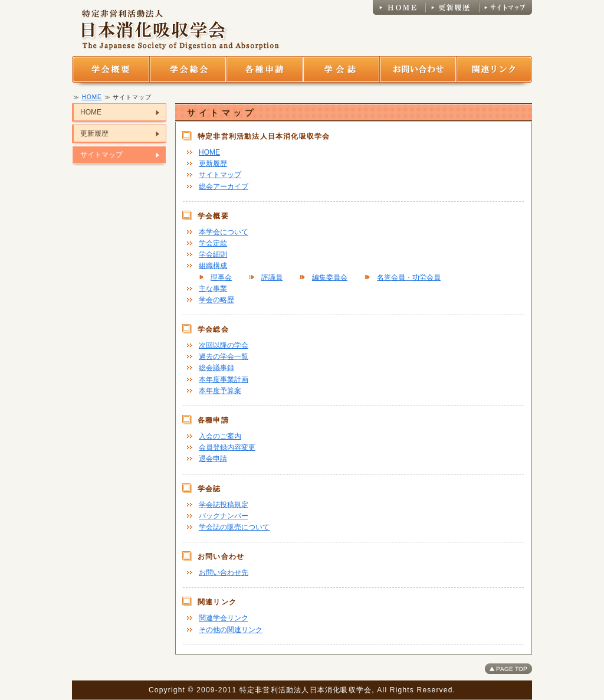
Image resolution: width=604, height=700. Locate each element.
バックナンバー (224, 516)
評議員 (272, 277)
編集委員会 (330, 277)
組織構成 (213, 266)
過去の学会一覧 (224, 356)
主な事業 (213, 289)
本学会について (224, 232)
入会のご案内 (220, 436)
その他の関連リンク (231, 630)
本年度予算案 (220, 391)
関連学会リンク (224, 618)
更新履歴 (94, 133)
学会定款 (213, 243)
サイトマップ (101, 155)
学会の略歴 (216, 300)
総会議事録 (216, 368)
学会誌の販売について (234, 527)
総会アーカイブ (224, 187)
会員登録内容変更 (227, 447)
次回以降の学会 (224, 345)
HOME (92, 97)
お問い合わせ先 (224, 573)
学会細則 (213, 254)
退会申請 (213, 459)
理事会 (221, 277)
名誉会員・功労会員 (409, 277)
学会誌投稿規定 (224, 505)
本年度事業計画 (224, 380)
